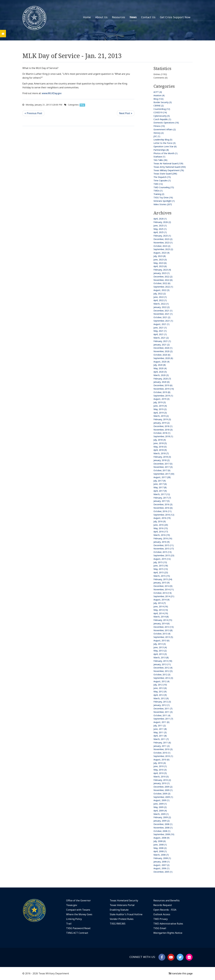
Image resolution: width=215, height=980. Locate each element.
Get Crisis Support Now (175, 17)
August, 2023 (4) (161, 253)
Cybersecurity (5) (162, 116)
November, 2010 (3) (163, 749)
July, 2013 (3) (160, 644)
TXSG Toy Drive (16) (163, 197)
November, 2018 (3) (163, 430)
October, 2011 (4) (162, 715)
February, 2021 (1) (162, 341)
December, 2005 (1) (163, 872)
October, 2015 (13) (163, 552)
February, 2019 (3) (162, 419)
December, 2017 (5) (163, 464)
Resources (119, 17)
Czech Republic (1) (162, 119)
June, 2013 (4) (160, 647)
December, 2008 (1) (163, 824)
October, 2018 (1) (162, 433)
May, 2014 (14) (161, 610)
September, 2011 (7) (163, 719)
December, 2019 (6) (163, 385)
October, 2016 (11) (163, 511)
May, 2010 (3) (160, 770)
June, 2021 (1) (160, 328)
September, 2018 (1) (163, 436)
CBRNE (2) (159, 106)
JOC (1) (157, 136)
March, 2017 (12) (162, 494)
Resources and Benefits (166, 900)
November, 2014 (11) (164, 589)
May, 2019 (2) (160, 409)
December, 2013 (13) (164, 627)
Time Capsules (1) (162, 180)
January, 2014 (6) (162, 623)
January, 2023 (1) (162, 273)
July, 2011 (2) (160, 726)
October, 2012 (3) (162, 674)
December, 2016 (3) (163, 504)
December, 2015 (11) (164, 545)
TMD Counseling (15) (164, 187)
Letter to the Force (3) (165, 143)
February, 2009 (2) (162, 817)
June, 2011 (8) (160, 729)
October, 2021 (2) (162, 317)
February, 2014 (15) (163, 620)
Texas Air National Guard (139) (168, 163)
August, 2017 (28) (162, 477)
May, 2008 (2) (160, 848)
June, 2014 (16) (161, 606)
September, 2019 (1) (163, 396)
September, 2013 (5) (163, 637)
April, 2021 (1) (160, 334)
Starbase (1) (159, 157)
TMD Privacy (161, 919)
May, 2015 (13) (161, 569)
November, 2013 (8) (163, 630)
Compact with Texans (78, 910)
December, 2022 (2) (163, 277)
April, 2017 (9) (160, 491)
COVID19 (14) (160, 112)
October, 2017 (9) (162, 470)
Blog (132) (158, 99)
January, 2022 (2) (162, 307)
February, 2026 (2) (162, 222)
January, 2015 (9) (162, 583)
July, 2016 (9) (160, 521)
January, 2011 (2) (162, 746)
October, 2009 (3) (162, 794)
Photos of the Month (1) (166, 153)
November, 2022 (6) (163, 280)
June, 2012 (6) (160, 688)
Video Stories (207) (163, 204)
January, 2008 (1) (162, 862)
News (133, 17)
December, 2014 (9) (163, 586)
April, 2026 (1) (160, 219)
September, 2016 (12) (164, 515)
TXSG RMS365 (118, 924)
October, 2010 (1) (162, 753)
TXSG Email (160, 928)
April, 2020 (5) (160, 372)
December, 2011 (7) (163, 709)
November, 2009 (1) (163, 790)
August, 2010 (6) (161, 760)
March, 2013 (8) (161, 657)
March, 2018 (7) (161, 453)
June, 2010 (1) (160, 766)
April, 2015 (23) (161, 572)
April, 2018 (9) (160, 450)
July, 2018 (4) (160, 440)
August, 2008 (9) (161, 838)
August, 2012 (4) (161, 681)
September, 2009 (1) (163, 797)
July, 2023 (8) (160, 256)
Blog (82, 105)
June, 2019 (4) (160, 406)
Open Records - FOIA (165, 910)
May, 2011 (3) (160, 732)
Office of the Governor (78, 900)
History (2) (159, 133)
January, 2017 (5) (162, 501)
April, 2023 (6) (160, 266)
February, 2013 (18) (163, 661)
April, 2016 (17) (161, 532)
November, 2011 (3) (163, 712)
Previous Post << (33, 113)
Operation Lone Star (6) (165, 146)
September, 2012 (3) (163, 678)
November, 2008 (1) (163, 828)
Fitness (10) (159, 126)
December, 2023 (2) (163, 239)
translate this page (181, 973)
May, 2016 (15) (161, 528)
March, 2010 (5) (161, 777)
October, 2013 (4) (162, 634)
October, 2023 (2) (162, 246)
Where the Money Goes (79, 914)
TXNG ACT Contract (77, 933)
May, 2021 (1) (160, 331)
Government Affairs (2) (165, 129)
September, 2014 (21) (164, 596)
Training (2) (159, 194)
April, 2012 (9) (160, 695)
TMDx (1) (158, 191)
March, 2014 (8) (161, 617)
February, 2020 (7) (162, 379)
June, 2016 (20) (161, 525)
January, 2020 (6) (162, 382)
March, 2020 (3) (161, 375)
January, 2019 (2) (162, 423)
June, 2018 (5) (160, 443)
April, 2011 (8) (160, 736)
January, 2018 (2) (162, 460)
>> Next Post (126, 113)
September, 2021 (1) (163, 321)
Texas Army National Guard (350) (170, 167)
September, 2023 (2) (163, 249)
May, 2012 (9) (160, 692)
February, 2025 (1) (162, 236)
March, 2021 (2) (161, 338)
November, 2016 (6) (163, 508)
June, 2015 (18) (161, 566)
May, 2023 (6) (160, 263)
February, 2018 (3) (162, 457)
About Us (101, 17)
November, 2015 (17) (164, 549)
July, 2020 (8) (160, 365)
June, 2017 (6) (160, 484)
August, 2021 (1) (161, 324)
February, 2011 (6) (162, 743)
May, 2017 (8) (160, 487)
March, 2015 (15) (162, 576)
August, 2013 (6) (161, 640)
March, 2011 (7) (161, 739)
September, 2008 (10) (164, 834)
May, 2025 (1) (160, 229)
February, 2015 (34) (163, 579)
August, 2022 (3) (161, 290)
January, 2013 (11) (162, 664)
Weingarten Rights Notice (168, 933)
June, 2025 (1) (160, 226)
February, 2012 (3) (162, 702)
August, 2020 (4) (161, 362)
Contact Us (148, 17)
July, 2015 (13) (160, 562)
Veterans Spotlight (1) (164, 201)
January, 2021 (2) (162, 345)
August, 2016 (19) (162, 518)
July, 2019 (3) (160, 402)
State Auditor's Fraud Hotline (126, 914)
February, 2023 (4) (162, 270)
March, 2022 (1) (161, 304)
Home (87, 17)
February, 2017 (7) (162, 498)
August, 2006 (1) (161, 868)
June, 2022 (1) (160, 297)
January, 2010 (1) (162, 783)
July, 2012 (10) (160, 685)
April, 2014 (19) (161, 613)
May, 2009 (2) (160, 807)
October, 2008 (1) (162, 831)
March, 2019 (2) (161, 416)
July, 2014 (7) (160, 603)
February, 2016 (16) (163, 538)
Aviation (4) (159, 95)
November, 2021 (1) (163, 314)
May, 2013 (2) (160, 651)
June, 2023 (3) (160, 260)
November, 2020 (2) (163, 351)
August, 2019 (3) (161, 399)
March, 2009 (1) (161, 814)
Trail (69, 924)
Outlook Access (162, 914)
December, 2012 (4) (163, 668)
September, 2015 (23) (164, 555)
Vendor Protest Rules (122, 919)
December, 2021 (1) (163, 311)
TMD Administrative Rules (168, 924)
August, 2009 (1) (161, 800)
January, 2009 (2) (162, 821)
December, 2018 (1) (163, 426)
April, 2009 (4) (160, 811)
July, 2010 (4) (160, 763)
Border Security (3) (163, 102)
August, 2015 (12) (162, 559)
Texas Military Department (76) (169, 170)
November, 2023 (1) (163, 243)
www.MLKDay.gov (52, 93)
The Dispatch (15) (162, 177)
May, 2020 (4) (160, 368)
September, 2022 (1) (163, 287)
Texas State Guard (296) (165, 174)
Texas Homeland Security (124, 900)
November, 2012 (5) (163, 671)
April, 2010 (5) (160, 773)
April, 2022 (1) (160, 300)
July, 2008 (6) (160, 841)
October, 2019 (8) (162, 392)
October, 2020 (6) (162, 355)
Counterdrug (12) (162, 109)
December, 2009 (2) (163, 787)
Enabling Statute (119, 910)
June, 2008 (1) (160, 845)
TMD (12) (158, 184)
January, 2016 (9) (162, 542)
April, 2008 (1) (160, 851)
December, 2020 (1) (163, 348)
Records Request (163, 905)
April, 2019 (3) (160, 413)
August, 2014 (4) (161, 600)
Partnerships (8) (161, 150)
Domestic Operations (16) (166, 123)
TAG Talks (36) (160, 160)
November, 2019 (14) (164, 389)
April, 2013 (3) (160, 654)
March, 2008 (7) (161, 855)
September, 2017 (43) (164, 474)
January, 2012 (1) (162, 705)
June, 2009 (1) (160, 804)
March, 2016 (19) (162, 535)
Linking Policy (74, 919)
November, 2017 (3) (163, 467)
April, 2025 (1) (160, 232)
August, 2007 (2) (161, 865)
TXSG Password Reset (78, 928)
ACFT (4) (158, 92)
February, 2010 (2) (162, 780)
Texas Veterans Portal (122, 905)
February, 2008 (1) (162, 858)
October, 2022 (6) (162, 283)
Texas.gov (72, 905)
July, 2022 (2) (160, 294)
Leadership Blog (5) (163, 140)
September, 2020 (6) (163, 358)
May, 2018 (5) (160, 447)
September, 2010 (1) (163, 756)
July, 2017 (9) (160, 481)
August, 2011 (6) (161, 722)
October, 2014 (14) (163, 593)
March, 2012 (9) (161, 698)
